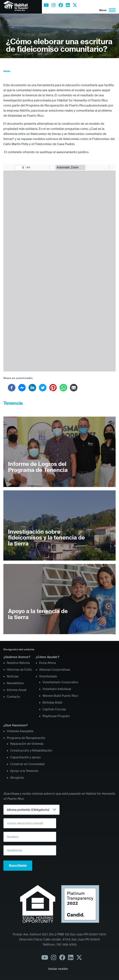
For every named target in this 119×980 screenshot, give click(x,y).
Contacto (13, 697)
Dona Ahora (47, 663)
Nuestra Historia (18, 663)
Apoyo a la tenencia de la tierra (38, 614)
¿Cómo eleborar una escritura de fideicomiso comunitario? (59, 45)
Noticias (13, 676)
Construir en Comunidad (27, 764)
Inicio (7, 71)
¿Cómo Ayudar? (47, 657)
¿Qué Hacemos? (16, 725)
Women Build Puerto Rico (60, 696)
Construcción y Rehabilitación (31, 750)
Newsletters (15, 683)
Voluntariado (48, 676)
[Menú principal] (106, 10)
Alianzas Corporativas (55, 670)
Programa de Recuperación (26, 738)
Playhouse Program (56, 716)
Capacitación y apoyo (25, 757)
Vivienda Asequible (20, 731)
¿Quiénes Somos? (17, 657)
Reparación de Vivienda (27, 744)
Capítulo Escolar (54, 709)
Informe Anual (17, 690)
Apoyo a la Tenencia (24, 771)
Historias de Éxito (19, 670)
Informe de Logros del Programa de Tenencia (38, 467)
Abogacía (17, 778)
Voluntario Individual (57, 689)
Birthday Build (52, 702)
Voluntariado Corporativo (60, 682)
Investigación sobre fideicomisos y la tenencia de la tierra (46, 538)
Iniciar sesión (58, 969)
